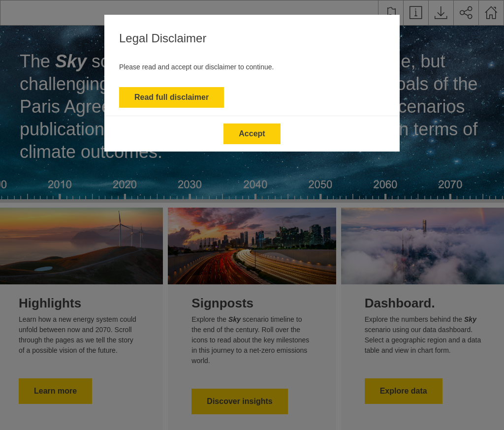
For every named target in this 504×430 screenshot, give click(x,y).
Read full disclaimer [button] (172, 97)
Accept (252, 134)
